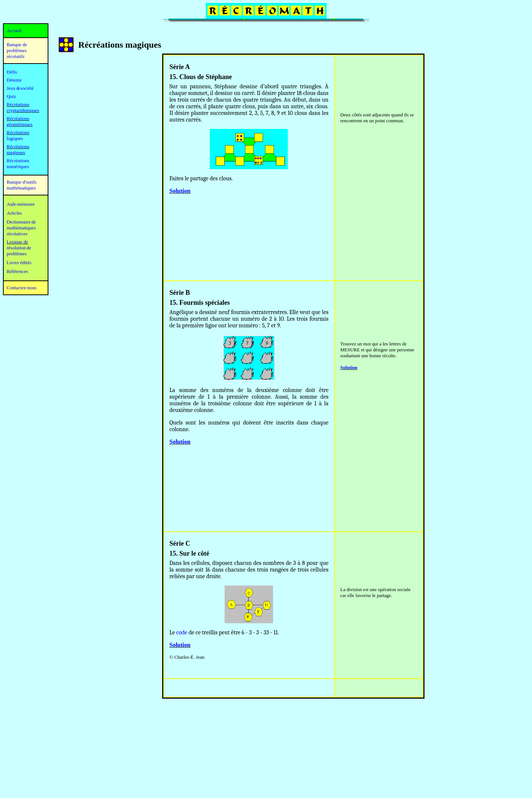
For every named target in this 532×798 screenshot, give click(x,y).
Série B (180, 293)
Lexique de (17, 242)
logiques (15, 138)
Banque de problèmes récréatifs (17, 50)
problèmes (17, 254)
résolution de (19, 248)
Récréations (18, 132)
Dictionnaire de (21, 222)
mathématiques (21, 228)
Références (17, 271)
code (182, 632)
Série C (180, 543)
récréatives (17, 234)
